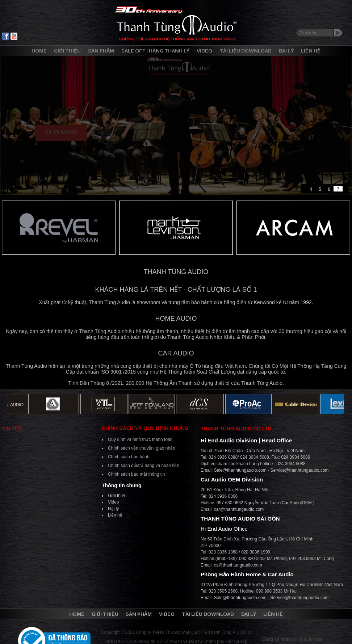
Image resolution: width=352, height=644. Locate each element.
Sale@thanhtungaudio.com (240, 470)
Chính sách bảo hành (129, 457)
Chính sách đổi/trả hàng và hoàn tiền (144, 466)
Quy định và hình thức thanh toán (140, 439)
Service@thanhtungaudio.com (299, 470)
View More (61, 132)
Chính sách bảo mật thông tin (136, 474)
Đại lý (113, 509)
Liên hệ (115, 515)
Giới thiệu (117, 496)
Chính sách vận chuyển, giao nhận (142, 448)
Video (113, 502)
